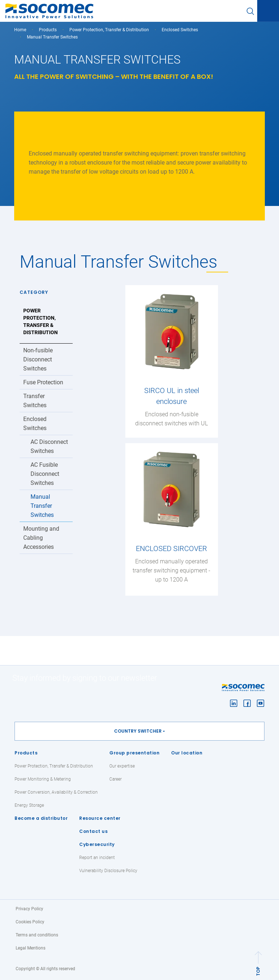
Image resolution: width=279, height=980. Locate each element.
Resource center (100, 818)
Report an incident (97, 858)
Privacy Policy (29, 909)
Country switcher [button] (138, 731)
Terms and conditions (37, 935)
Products (26, 753)
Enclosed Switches (180, 30)
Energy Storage (29, 805)
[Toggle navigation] (268, 11)
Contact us (93, 831)
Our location (187, 753)
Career (116, 779)
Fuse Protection (43, 382)
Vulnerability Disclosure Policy (108, 871)
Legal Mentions (31, 948)
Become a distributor (41, 818)
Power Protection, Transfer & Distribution (109, 30)
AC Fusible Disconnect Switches (45, 474)
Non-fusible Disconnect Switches (38, 359)
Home (20, 30)
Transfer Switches (35, 401)
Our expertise (122, 766)
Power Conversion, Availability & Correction (56, 792)
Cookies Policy (30, 922)
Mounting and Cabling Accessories (41, 538)
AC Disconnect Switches (49, 446)
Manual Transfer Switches (42, 506)
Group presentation (134, 753)
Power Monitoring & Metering (43, 779)
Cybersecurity (97, 844)
